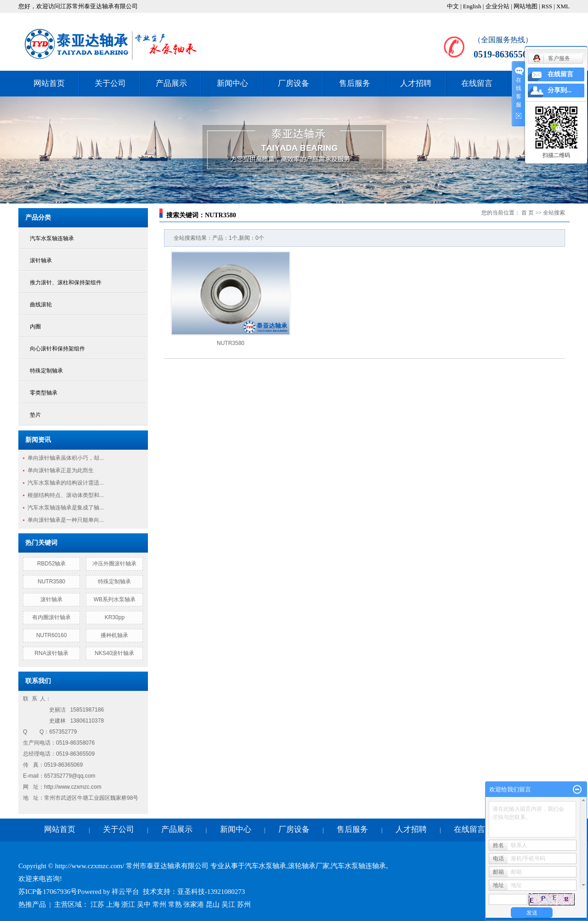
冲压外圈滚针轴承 (114, 564)
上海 (113, 904)
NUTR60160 (52, 635)
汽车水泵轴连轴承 (52, 238)
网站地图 (526, 6)
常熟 (175, 904)
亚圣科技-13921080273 (211, 892)
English (472, 6)
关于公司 (110, 83)
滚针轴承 (41, 260)
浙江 (128, 904)
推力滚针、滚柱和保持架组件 (66, 283)
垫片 (35, 415)
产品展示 (171, 83)
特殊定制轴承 (46, 371)
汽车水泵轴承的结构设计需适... (66, 483)
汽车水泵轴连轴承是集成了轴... (66, 508)
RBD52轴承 (52, 564)
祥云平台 (125, 892)
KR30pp (115, 617)
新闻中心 (232, 83)
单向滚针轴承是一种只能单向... (66, 520)
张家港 (194, 904)
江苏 (97, 904)
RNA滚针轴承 (51, 653)
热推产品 (32, 904)
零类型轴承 (44, 393)
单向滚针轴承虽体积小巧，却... (66, 458)
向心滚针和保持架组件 (57, 349)
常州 (159, 904)
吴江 (228, 904)
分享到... (560, 90)
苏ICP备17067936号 (48, 892)
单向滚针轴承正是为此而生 (61, 470)
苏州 (244, 904)
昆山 (213, 904)
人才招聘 (416, 83)
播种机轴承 (114, 635)
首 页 (528, 213)
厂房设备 (294, 83)
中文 (453, 6)
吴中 (144, 904)
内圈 (35, 327)
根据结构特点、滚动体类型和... (66, 495)
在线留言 (477, 83)
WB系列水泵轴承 (115, 599)
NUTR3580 (51, 582)
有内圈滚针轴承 (51, 617)
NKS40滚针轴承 (114, 653)
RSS (547, 6)
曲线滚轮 (41, 305)
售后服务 (355, 83)
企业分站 (498, 6)
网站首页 (49, 83)
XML (563, 6)
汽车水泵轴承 (266, 866)
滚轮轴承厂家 (309, 866)
